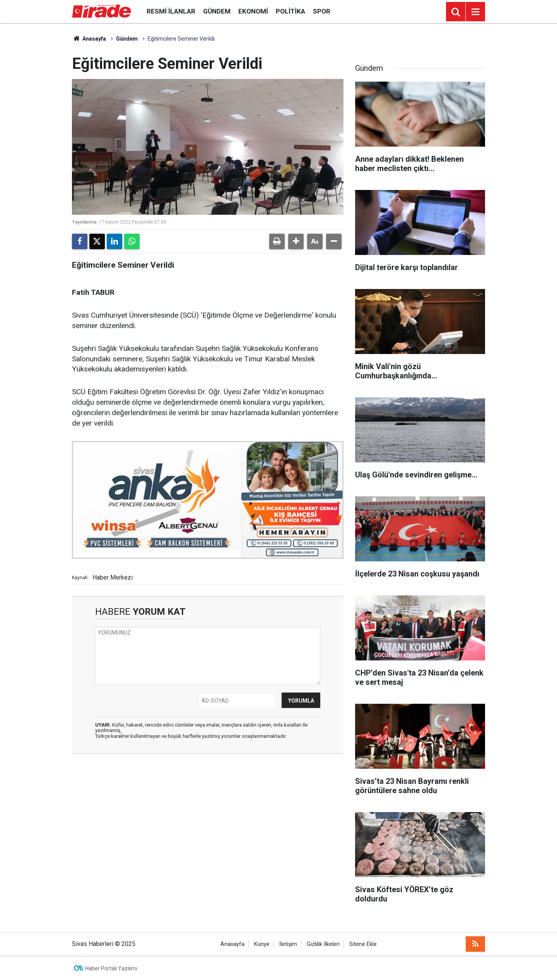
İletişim (288, 944)
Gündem (217, 11)
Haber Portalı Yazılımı (111, 968)
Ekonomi (253, 11)
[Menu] (475, 12)
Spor (322, 11)
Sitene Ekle (363, 944)
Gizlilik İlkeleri (323, 944)
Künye (262, 944)
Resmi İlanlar (171, 11)
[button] (296, 241)
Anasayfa (89, 39)
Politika (290, 11)
